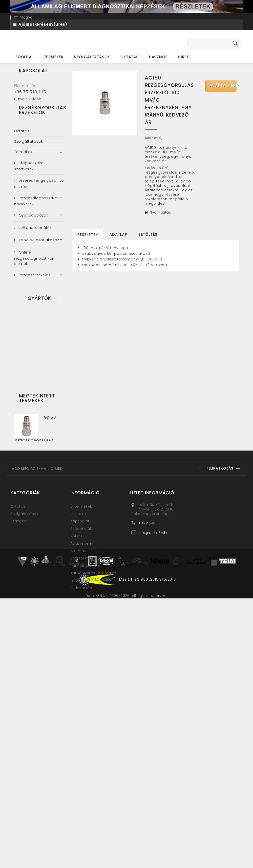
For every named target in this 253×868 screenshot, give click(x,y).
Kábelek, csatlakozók (38, 249)
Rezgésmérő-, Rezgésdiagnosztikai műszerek (34, 409)
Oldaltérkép (81, 809)
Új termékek (81, 727)
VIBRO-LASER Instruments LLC (29, 550)
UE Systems (29, 537)
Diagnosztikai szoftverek (29, 175)
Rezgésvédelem (33, 426)
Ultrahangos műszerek (40, 456)
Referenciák (81, 749)
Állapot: (151, 138)
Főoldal (25, 57)
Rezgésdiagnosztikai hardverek (36, 210)
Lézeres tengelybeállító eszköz (39, 192)
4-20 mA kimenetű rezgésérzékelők (34, 299)
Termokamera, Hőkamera (30, 442)
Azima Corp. (30, 496)
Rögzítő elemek (33, 378)
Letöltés (148, 234)
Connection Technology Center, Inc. (37, 524)
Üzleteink (79, 734)
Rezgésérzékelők (34, 284)
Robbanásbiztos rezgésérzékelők (32, 364)
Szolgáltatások (92, 57)
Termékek (54, 57)
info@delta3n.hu (154, 753)
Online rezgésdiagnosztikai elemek (34, 267)
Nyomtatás (160, 212)
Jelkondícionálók (35, 236)
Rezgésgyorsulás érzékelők (33, 329)
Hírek (183, 57)
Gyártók (40, 477)
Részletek (88, 235)
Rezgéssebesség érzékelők (33, 346)
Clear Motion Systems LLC (38, 509)
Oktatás (129, 57)
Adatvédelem (83, 764)
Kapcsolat (80, 742)
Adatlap (118, 234)
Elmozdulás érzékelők (39, 313)
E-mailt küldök (28, 99)
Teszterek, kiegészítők (39, 391)
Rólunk (76, 757)
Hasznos (158, 57)
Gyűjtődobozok (33, 224)
